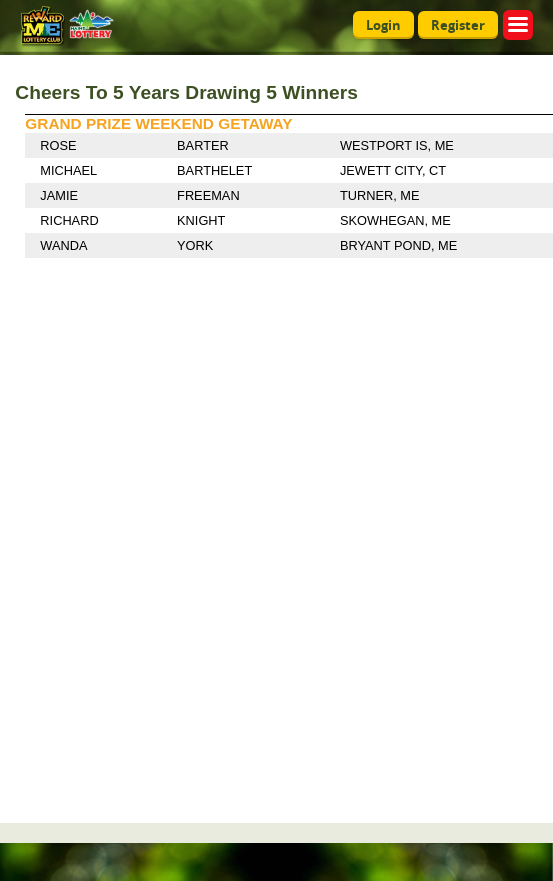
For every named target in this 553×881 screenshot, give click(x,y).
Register (458, 25)
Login (383, 25)
